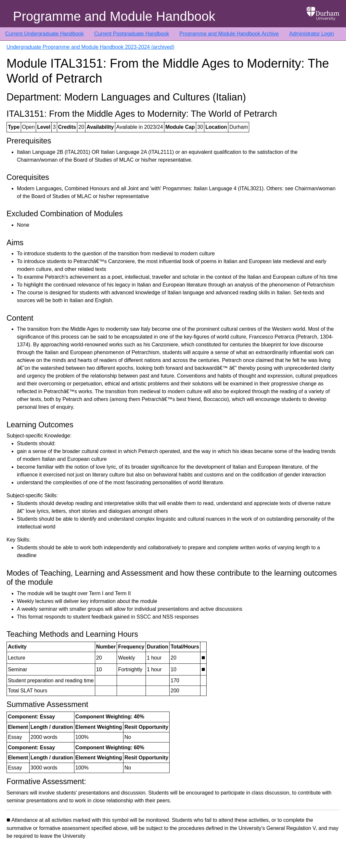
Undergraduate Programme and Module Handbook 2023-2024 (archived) (90, 47)
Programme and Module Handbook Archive (229, 34)
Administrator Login (312, 34)
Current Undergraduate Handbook (45, 34)
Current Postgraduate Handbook (132, 34)
